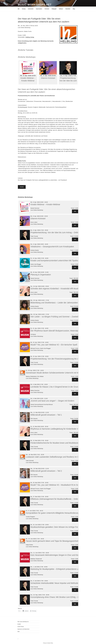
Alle (19, 9)
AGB (18, 632)
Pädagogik (54, 9)
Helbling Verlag (30, 37)
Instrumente (31, 9)
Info (75, 211)
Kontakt (19, 624)
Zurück (22, 187)
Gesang (24, 9)
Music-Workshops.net (35, 5)
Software (61, 9)
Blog (74, 9)
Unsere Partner (21, 627)
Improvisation (39, 9)
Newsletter (68, 9)
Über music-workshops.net (23, 622)
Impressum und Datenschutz (23, 629)
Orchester (47, 9)
